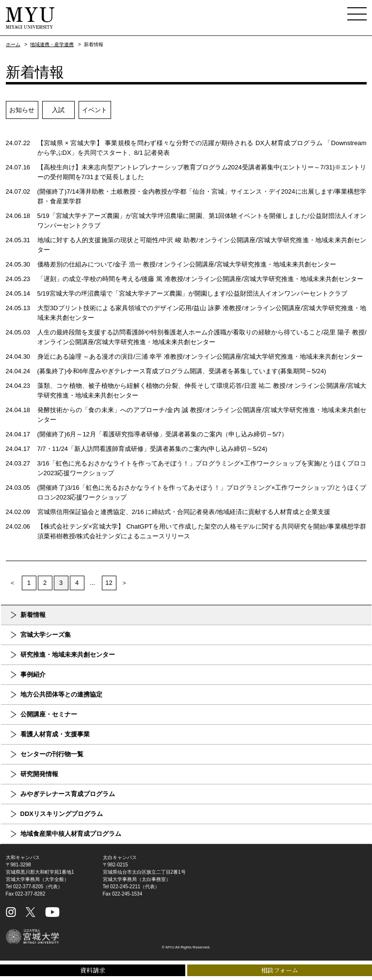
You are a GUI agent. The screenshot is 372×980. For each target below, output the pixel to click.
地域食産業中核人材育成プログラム (71, 834)
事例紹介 (33, 674)
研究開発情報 (39, 774)
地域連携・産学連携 (52, 44)
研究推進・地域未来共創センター (68, 655)
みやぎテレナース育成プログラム (68, 794)
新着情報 (33, 615)
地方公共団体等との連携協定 (61, 694)
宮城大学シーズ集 (46, 635)
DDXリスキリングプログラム (62, 814)
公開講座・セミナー (49, 714)
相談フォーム (280, 970)
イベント (95, 110)
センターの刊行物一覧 (52, 754)
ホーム (13, 44)
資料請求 (93, 970)
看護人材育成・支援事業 (55, 734)
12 (109, 583)
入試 (58, 110)
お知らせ (22, 110)
